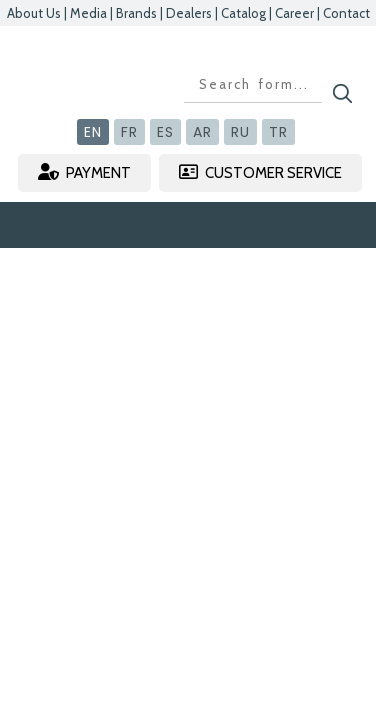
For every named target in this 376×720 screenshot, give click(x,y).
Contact (346, 13)
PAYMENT (84, 172)
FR (129, 132)
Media (88, 13)
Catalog (243, 13)
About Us (34, 13)
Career (294, 13)
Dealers (189, 13)
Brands (136, 13)
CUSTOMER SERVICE (260, 172)
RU (240, 132)
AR (202, 132)
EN (93, 132)
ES (165, 132)
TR (278, 132)
